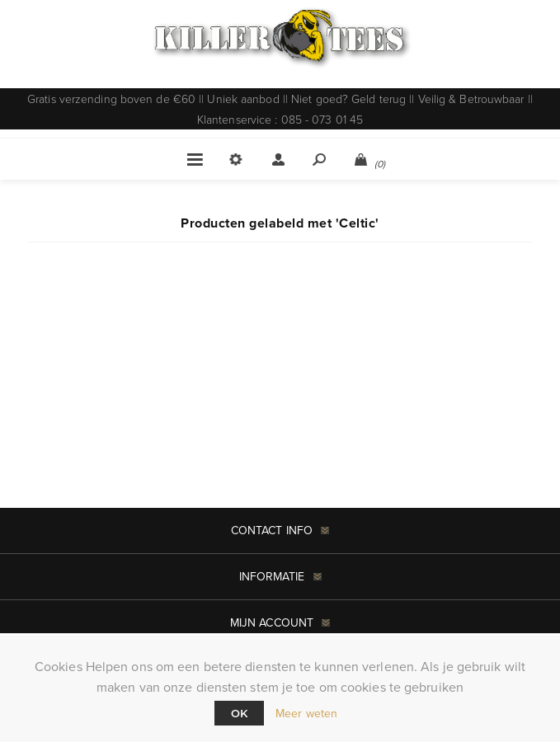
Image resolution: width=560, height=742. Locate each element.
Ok (239, 713)
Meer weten (306, 714)
